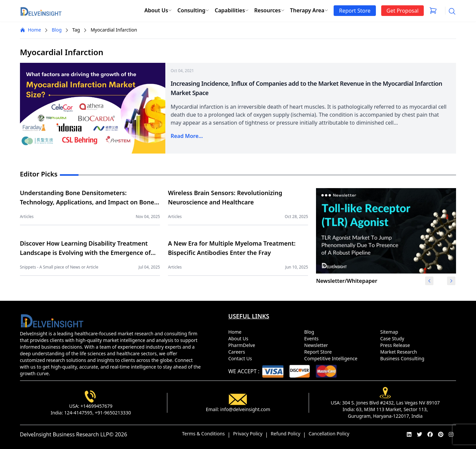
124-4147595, (79, 413)
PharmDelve (243, 345)
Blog (57, 30)
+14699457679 (96, 406)
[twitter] (419, 434)
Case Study (394, 338)
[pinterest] (441, 434)
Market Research (400, 352)
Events (313, 338)
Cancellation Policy (329, 434)
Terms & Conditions (203, 434)
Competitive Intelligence (332, 358)
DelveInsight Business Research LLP (65, 434)
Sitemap (390, 332)
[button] (451, 281)
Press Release (396, 345)
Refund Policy (286, 434)
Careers (238, 352)
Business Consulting (403, 358)
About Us (158, 10)
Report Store (319, 352)
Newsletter (317, 345)
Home (31, 30)
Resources (269, 10)
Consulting (193, 10)
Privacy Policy (248, 434)
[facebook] (430, 434)
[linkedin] (409, 434)
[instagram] (451, 434)
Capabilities (232, 10)
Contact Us (241, 358)
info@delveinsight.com (245, 409)
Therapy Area (309, 10)
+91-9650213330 (113, 413)
